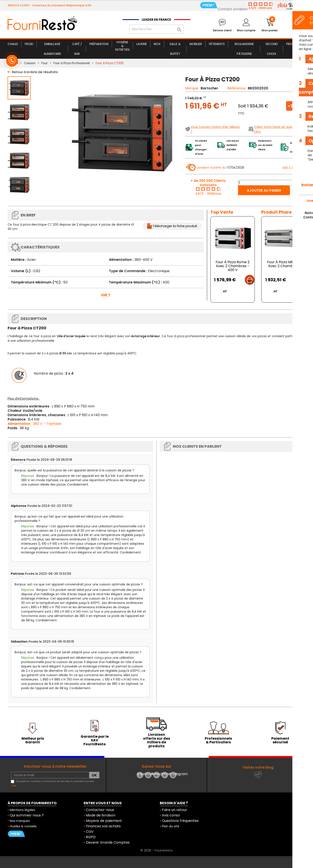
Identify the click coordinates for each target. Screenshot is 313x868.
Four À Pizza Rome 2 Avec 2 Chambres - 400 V (233, 266)
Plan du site (171, 826)
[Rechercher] (156, 29)
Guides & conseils (23, 826)
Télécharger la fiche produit (175, 226)
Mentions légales (22, 810)
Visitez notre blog (258, 767)
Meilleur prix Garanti (33, 740)
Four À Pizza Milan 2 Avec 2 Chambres (283, 264)
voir (14, 786)
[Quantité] (273, 183)
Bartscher (209, 88)
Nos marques (20, 821)
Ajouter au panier (264, 190)
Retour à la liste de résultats (35, 72)
